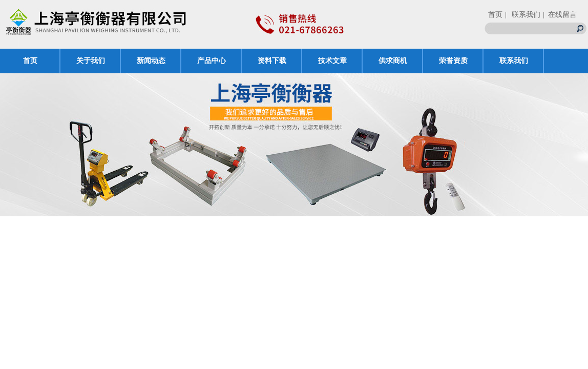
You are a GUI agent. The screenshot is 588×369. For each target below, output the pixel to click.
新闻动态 (151, 61)
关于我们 (91, 61)
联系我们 (514, 61)
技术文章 (332, 61)
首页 (495, 15)
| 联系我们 (523, 15)
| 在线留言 (560, 15)
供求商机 (393, 61)
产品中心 (212, 61)
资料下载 (272, 61)
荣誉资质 (453, 61)
